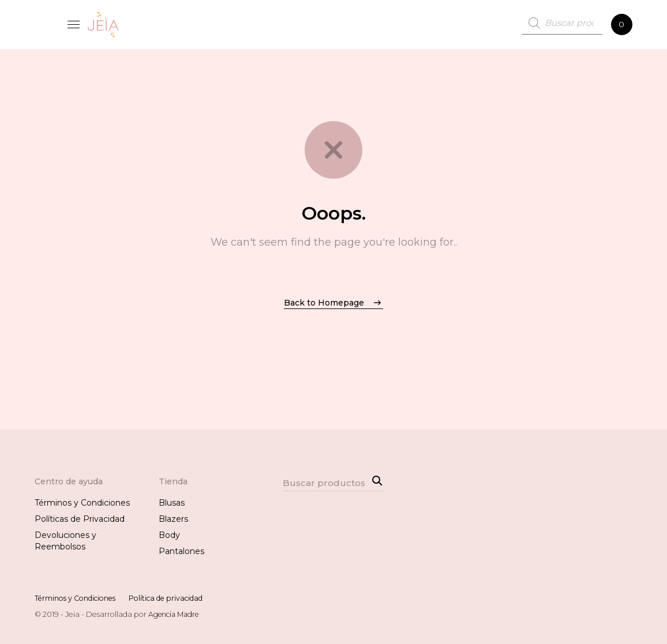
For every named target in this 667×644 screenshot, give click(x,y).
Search (376, 479)
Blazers (173, 519)
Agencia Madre (175, 614)
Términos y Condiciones (82, 503)
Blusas (172, 503)
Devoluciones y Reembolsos (65, 541)
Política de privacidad (177, 598)
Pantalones (181, 551)
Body (169, 535)
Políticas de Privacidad (80, 519)
